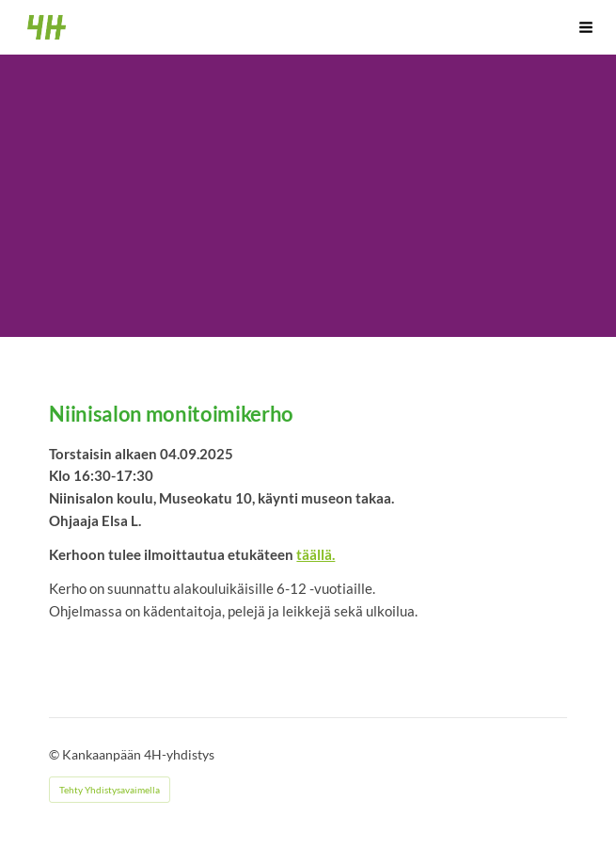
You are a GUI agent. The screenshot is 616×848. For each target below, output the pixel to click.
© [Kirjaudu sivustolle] (55, 754)
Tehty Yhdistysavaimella (110, 790)
